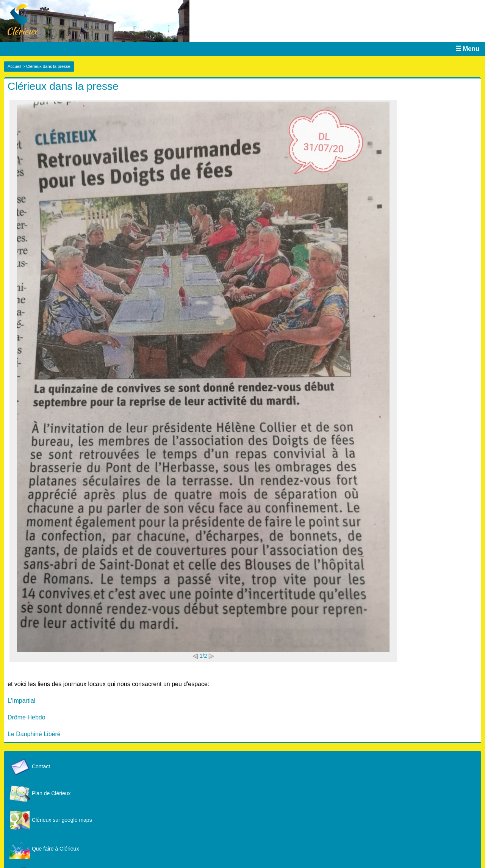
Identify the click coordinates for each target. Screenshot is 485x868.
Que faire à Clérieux (44, 849)
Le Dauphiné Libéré (34, 734)
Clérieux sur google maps (51, 820)
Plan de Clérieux (40, 793)
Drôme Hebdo (27, 717)
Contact (30, 766)
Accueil (14, 66)
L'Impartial (21, 701)
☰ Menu (467, 49)
